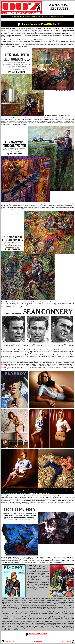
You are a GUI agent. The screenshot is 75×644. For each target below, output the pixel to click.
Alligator (36, 575)
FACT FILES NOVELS (66, 641)
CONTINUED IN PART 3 (38, 634)
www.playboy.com (38, 641)
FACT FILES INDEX (10, 641)
